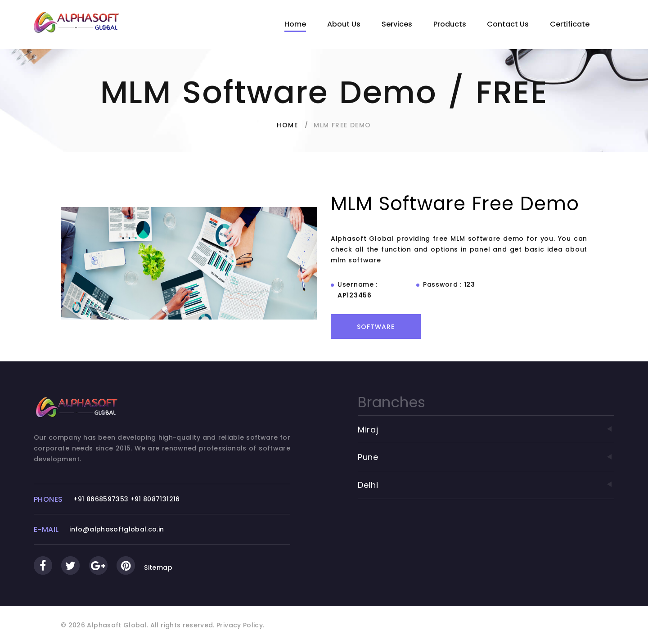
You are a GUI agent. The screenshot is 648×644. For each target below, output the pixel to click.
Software (376, 327)
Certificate (570, 24)
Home (295, 24)
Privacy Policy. (240, 625)
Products (450, 24)
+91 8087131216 (155, 499)
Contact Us (508, 24)
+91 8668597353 (101, 499)
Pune (486, 457)
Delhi (486, 485)
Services (397, 24)
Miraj (486, 430)
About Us (344, 24)
